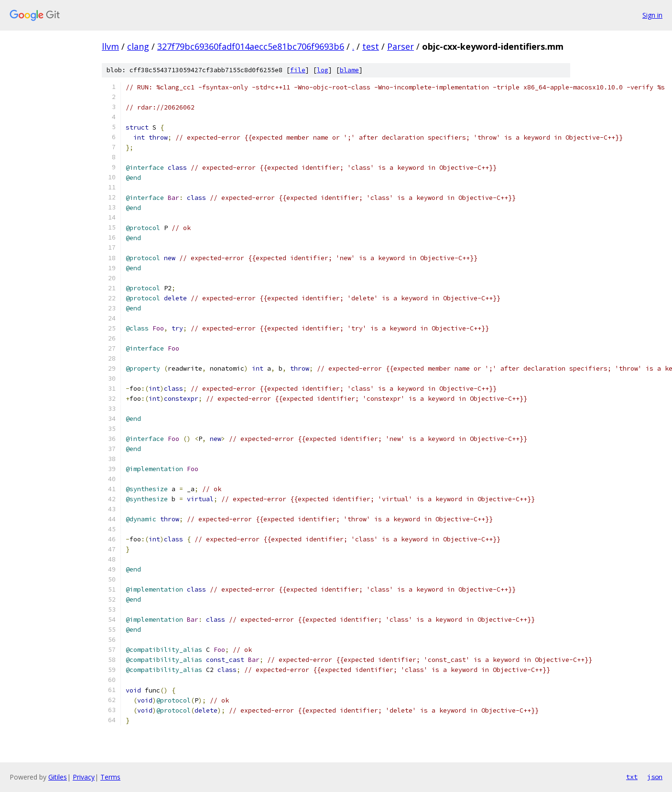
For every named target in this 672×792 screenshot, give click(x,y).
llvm (110, 46)
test (371, 46)
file (298, 70)
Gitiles (58, 777)
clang (138, 46)
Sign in (652, 15)
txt (632, 777)
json (655, 777)
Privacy (84, 777)
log (323, 70)
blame (349, 70)
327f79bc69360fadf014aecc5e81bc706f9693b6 (251, 46)
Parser (401, 46)
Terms (110, 777)
